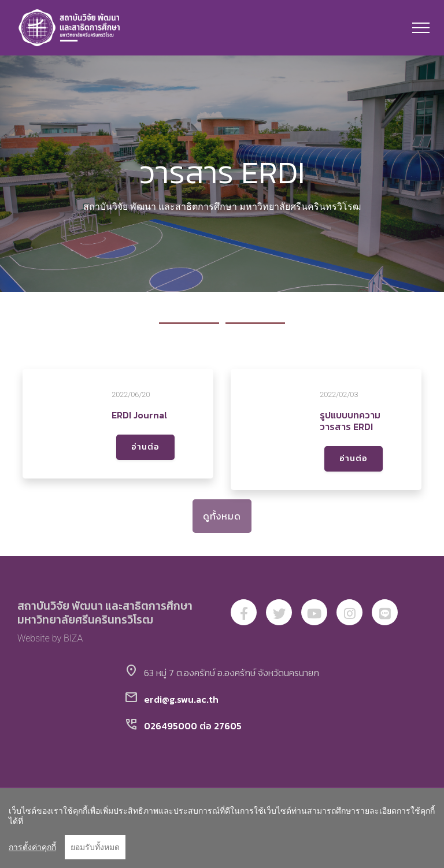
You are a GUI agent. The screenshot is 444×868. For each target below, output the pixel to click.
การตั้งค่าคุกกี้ (32, 847)
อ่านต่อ (145, 447)
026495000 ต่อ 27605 (193, 726)
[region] (222, 828)
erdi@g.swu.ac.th (181, 699)
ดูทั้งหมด (222, 516)
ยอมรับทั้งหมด (95, 847)
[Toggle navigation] (421, 28)
